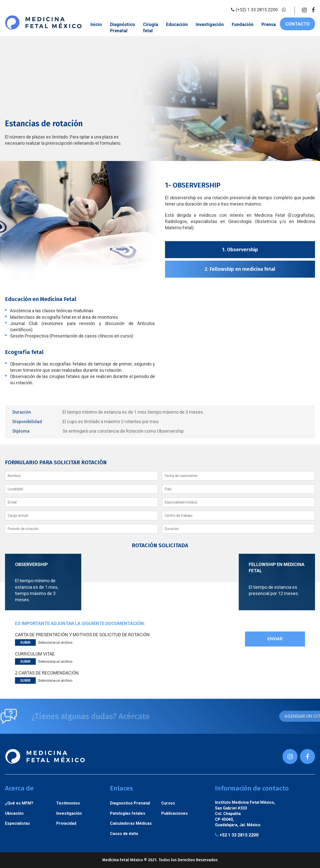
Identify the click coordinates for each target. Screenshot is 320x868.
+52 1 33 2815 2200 (237, 835)
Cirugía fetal (150, 27)
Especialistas (17, 823)
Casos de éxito (124, 834)
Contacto (297, 24)
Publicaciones (174, 813)
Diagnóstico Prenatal (122, 27)
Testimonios (68, 803)
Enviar (275, 639)
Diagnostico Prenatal (130, 803)
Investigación (210, 24)
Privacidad (66, 823)
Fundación (243, 24)
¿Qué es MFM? (19, 803)
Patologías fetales (128, 813)
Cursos (168, 803)
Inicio (96, 24)
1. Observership (240, 353)
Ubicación (14, 813)
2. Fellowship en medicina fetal (240, 373)
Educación (177, 24)
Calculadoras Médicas (131, 823)
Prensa (269, 24)
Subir (25, 642)
